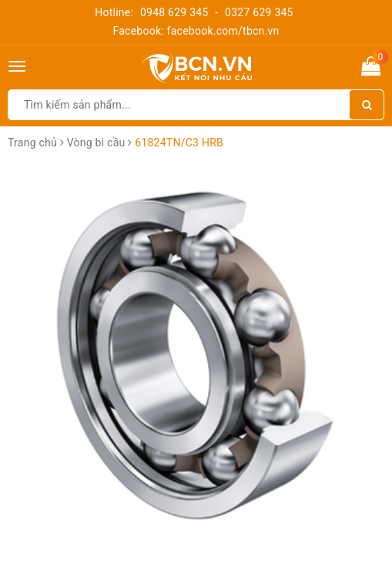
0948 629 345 (174, 12)
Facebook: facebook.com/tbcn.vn (196, 31)
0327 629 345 (259, 12)
